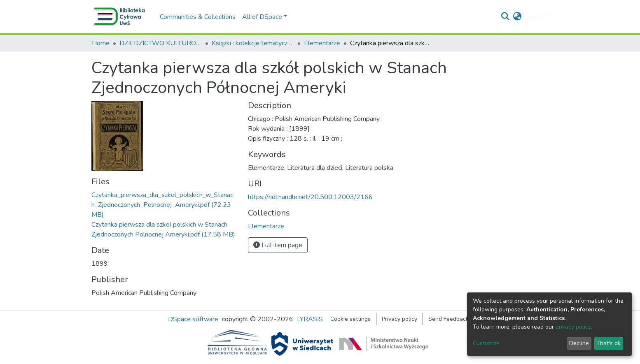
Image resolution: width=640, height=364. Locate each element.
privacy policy (573, 327)
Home (101, 43)
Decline (579, 343)
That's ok (608, 343)
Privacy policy (399, 319)
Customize (486, 343)
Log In (534, 17)
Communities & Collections (198, 17)
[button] (517, 17)
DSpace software (193, 319)
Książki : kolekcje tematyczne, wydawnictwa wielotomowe (253, 43)
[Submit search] (506, 17)
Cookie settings (350, 319)
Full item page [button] (278, 245)
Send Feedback (448, 319)
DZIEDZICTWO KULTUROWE (161, 43)
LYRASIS (310, 319)
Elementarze (322, 43)
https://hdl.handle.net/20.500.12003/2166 (310, 197)
